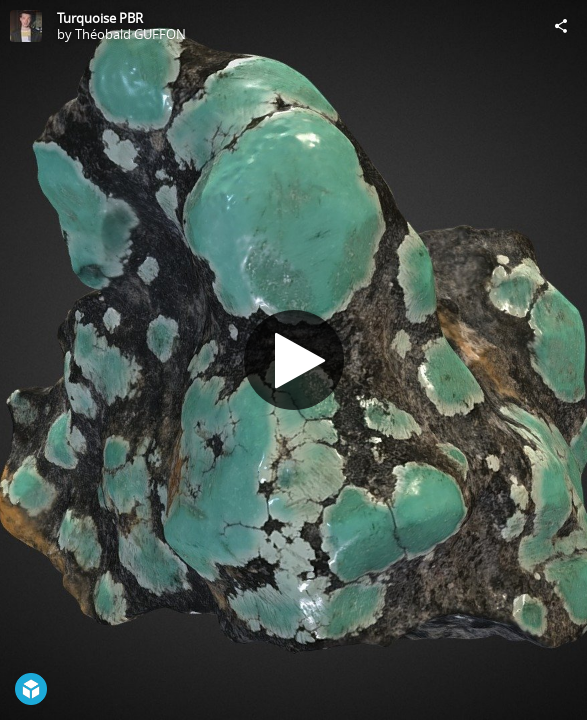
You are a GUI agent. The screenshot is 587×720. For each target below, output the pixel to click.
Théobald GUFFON (130, 34)
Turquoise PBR (100, 18)
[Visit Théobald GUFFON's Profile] (26, 26)
